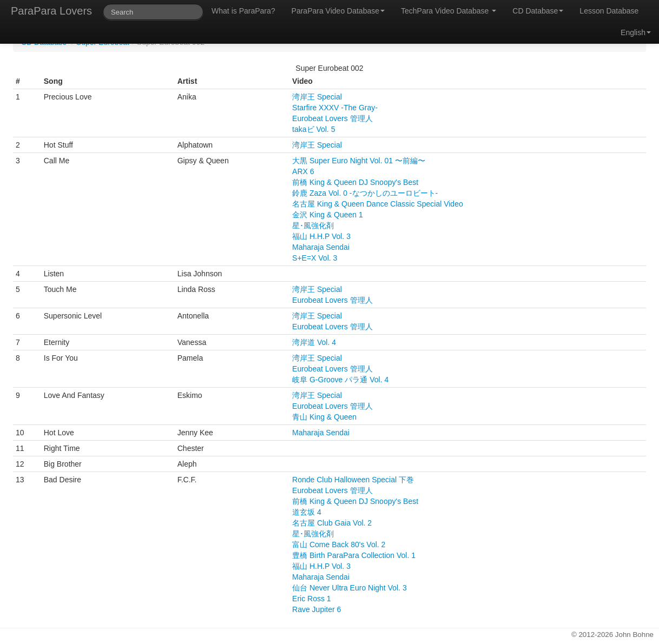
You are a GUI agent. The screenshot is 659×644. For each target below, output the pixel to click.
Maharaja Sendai (321, 247)
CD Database (538, 11)
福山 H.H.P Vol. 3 (321, 236)
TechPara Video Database (449, 11)
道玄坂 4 (307, 512)
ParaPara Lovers (51, 11)
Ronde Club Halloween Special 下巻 (353, 480)
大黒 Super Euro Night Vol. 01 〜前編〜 (359, 161)
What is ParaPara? (243, 11)
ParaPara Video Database (338, 11)
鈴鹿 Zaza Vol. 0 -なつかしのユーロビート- (365, 193)
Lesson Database (609, 11)
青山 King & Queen (324, 417)
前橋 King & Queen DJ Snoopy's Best (355, 182)
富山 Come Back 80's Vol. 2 (339, 545)
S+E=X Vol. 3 (315, 258)
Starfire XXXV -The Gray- (335, 108)
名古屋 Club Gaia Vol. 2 (332, 523)
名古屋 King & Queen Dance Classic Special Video (378, 204)
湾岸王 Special (317, 97)
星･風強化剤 (313, 225)
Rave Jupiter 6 (317, 609)
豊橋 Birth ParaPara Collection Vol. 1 (354, 555)
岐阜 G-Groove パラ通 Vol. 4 (340, 380)
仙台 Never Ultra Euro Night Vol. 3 (350, 588)
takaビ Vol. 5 (314, 129)
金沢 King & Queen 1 (328, 215)
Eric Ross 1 (312, 599)
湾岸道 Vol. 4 (314, 342)
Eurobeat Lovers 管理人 (332, 118)
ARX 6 (303, 171)
